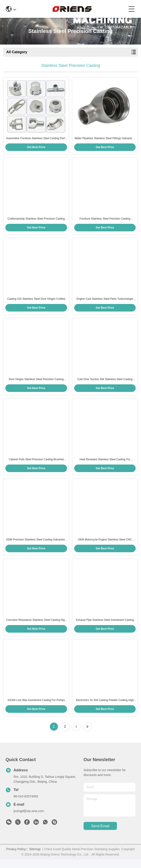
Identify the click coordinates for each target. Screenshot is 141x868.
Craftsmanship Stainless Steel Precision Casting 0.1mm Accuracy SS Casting (36, 221)
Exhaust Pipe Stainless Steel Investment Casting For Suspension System (105, 628)
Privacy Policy (16, 858)
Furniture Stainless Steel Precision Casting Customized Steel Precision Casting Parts (105, 221)
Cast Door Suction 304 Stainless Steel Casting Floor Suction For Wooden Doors (105, 384)
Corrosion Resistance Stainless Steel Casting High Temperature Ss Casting (36, 628)
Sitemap (35, 858)
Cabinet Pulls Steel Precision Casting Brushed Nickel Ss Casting (36, 465)
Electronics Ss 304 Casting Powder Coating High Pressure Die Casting (105, 709)
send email (100, 834)
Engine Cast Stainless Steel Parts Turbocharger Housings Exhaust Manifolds (105, 302)
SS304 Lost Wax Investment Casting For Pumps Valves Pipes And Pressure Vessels (36, 709)
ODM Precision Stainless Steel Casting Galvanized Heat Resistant (36, 546)
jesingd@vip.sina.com (29, 820)
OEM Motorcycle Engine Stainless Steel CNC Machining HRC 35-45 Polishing (105, 546)
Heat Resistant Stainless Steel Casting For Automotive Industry (105, 465)
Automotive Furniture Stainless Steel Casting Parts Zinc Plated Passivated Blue (36, 140)
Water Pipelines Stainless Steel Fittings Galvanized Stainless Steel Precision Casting (105, 140)
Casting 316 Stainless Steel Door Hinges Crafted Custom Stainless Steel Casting (36, 302)
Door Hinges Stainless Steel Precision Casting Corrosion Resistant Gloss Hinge (36, 384)
